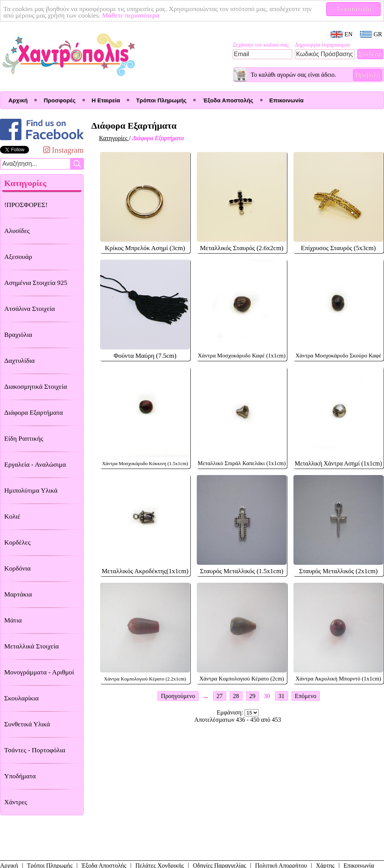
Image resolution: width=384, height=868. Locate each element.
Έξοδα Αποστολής (228, 100)
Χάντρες (16, 802)
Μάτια (13, 620)
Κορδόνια (17, 568)
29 (253, 696)
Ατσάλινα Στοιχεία (30, 309)
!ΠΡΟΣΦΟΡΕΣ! (26, 205)
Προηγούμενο (178, 696)
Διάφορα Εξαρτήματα (34, 412)
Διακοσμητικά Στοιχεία (36, 386)
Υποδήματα (20, 776)
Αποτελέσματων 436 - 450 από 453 (238, 720)
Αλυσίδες (17, 231)
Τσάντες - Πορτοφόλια (35, 750)
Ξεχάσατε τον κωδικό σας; (261, 45)
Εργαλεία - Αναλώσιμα (35, 464)
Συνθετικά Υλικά (27, 724)
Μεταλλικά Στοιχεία (32, 646)
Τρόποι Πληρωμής (161, 100)
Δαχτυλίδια (19, 360)
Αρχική (18, 100)
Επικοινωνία (287, 100)
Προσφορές (59, 100)
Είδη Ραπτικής (24, 438)
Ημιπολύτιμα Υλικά (31, 490)
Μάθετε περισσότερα (131, 15)
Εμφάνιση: (231, 712)
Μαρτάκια (18, 594)
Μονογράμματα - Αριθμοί (39, 672)
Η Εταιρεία (106, 100)
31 (282, 696)
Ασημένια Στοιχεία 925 (36, 283)
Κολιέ (12, 516)
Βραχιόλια (18, 335)
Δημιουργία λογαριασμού (322, 45)
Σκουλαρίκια (21, 698)
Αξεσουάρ (18, 257)
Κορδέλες (17, 542)
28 (236, 696)
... (206, 696)
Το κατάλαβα (354, 9)
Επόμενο (306, 696)
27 (220, 696)
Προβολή (368, 75)
